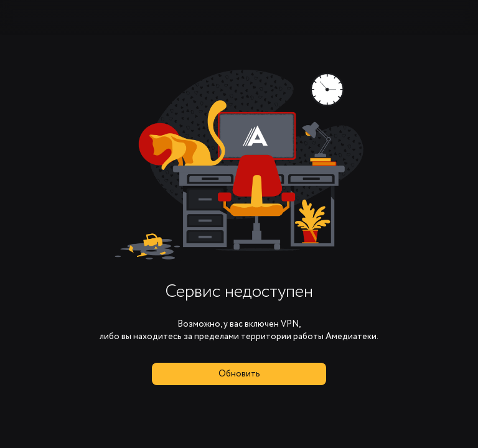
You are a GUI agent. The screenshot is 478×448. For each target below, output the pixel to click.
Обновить (239, 374)
